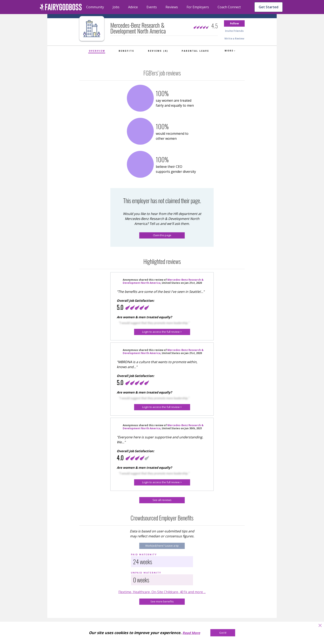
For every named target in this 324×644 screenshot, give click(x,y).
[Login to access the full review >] (162, 332)
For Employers (198, 7)
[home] (61, 7)
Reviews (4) (158, 51)
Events (152, 7)
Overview (97, 51)
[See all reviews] (162, 500)
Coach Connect (229, 7)
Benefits (126, 51)
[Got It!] (223, 633)
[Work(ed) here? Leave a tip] (162, 546)
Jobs (116, 7)
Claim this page (162, 235)
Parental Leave (195, 51)
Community (95, 7)
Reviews (172, 7)
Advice (133, 7)
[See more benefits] (162, 602)
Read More (191, 633)
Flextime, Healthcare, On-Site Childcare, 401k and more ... (162, 592)
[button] (234, 23)
